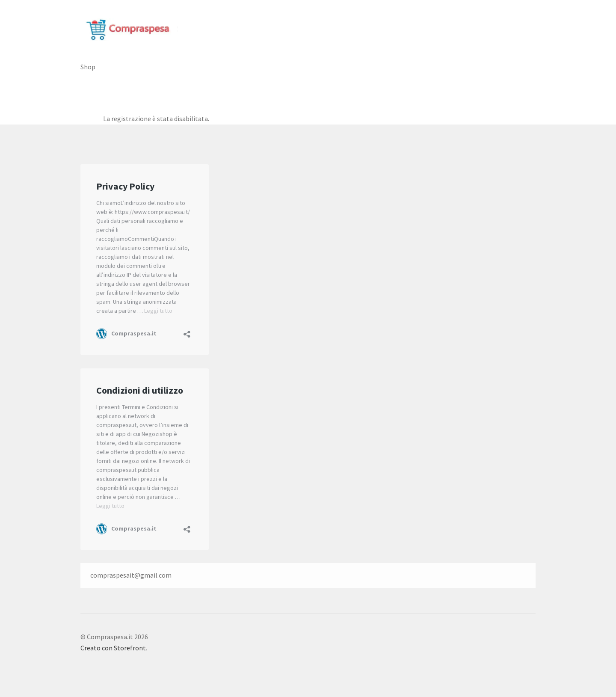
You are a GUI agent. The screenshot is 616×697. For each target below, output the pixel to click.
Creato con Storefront (113, 648)
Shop (88, 67)
